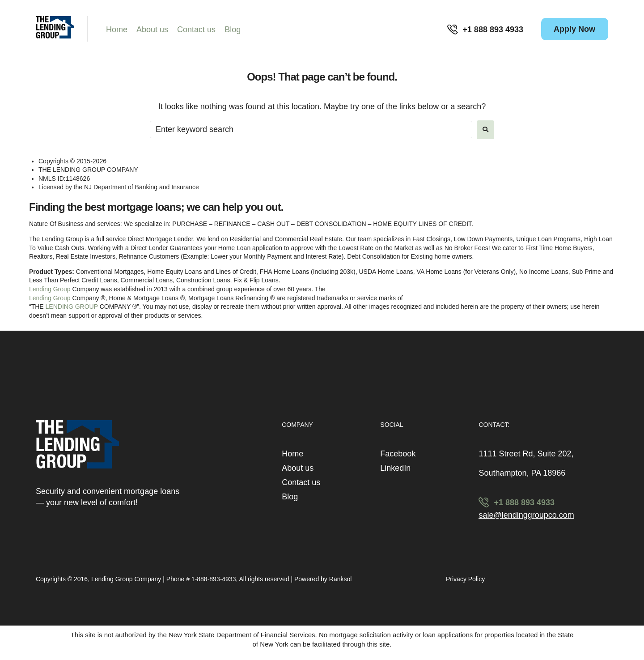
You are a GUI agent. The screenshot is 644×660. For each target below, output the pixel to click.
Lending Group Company (127, 579)
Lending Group (50, 289)
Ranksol (341, 579)
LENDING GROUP (72, 307)
